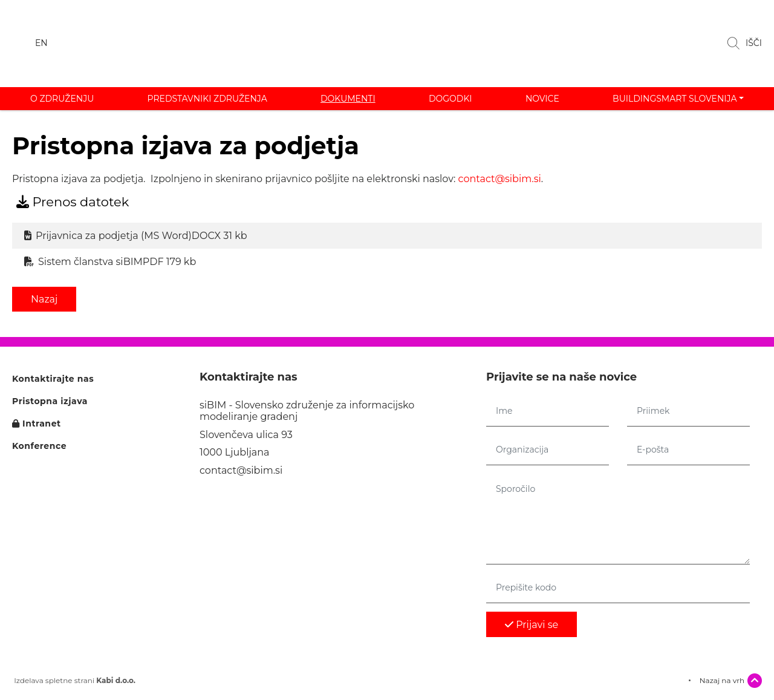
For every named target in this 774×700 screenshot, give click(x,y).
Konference (39, 446)
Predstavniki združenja (207, 99)
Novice (542, 99)
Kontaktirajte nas (53, 379)
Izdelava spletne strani (74, 681)
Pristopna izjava (50, 401)
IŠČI (745, 44)
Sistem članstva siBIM (110, 262)
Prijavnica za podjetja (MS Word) (136, 236)
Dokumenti (348, 99)
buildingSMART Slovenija (675, 99)
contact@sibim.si (500, 179)
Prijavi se (532, 625)
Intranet (37, 424)
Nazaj (44, 299)
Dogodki (450, 99)
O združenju (62, 99)
